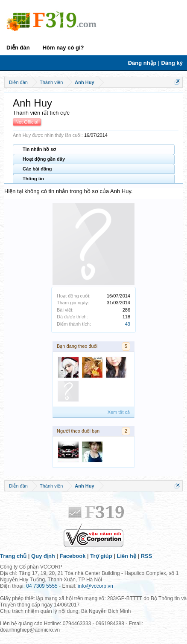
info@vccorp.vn (95, 586)
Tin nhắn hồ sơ (39, 149)
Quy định (43, 556)
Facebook (73, 556)
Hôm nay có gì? (63, 48)
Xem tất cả (119, 412)
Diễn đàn (18, 48)
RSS (147, 556)
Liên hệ (127, 556)
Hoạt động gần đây (44, 159)
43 (128, 324)
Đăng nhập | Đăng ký (155, 63)
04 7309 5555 (42, 586)
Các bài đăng (37, 169)
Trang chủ (13, 556)
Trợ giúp (101, 556)
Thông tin (33, 179)
